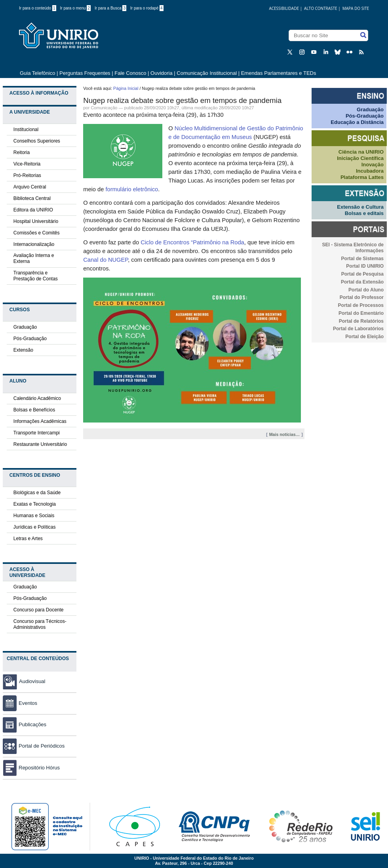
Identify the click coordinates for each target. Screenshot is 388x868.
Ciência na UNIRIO (361, 152)
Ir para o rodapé (147, 8)
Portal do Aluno (366, 290)
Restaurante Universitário (40, 444)
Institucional (26, 129)
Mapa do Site (356, 8)
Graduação (25, 327)
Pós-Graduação (30, 339)
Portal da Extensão (362, 282)
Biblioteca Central (32, 198)
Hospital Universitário (36, 221)
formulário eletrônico (132, 189)
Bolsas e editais (364, 213)
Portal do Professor (362, 297)
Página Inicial (126, 88)
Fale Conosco (130, 73)
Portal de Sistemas (362, 259)
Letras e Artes (28, 539)
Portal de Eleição (364, 337)
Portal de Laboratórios (358, 329)
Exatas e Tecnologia (35, 504)
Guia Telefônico (37, 73)
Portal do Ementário (361, 313)
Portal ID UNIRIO (365, 266)
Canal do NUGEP (106, 260)
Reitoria (22, 152)
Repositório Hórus (31, 768)
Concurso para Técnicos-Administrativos (40, 624)
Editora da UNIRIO (33, 210)
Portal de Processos (361, 305)
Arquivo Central (30, 187)
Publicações (25, 724)
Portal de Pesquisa (362, 274)
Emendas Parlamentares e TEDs (279, 73)
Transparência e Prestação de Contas (36, 276)
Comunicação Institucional (207, 73)
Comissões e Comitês (37, 233)
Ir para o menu (75, 8)
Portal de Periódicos (34, 746)
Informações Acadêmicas (40, 421)
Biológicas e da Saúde (37, 493)
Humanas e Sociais (34, 516)
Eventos (20, 703)
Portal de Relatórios (361, 321)
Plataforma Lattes (362, 177)
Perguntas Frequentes (85, 73)
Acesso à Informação (39, 93)
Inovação (373, 165)
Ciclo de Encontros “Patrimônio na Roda (192, 242)
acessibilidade (284, 8)
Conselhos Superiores (37, 141)
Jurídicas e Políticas (35, 527)
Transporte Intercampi (37, 433)
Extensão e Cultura (360, 207)
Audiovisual (32, 681)
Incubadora (370, 171)
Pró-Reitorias (27, 175)
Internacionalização (34, 244)
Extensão (23, 350)
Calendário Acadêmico (37, 398)
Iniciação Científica (360, 158)
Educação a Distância (357, 122)
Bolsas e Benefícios (34, 410)
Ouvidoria (162, 73)
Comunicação (104, 108)
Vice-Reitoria (27, 164)
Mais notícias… (285, 434)
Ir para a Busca (110, 8)
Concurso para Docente (39, 610)
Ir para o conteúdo (38, 8)
